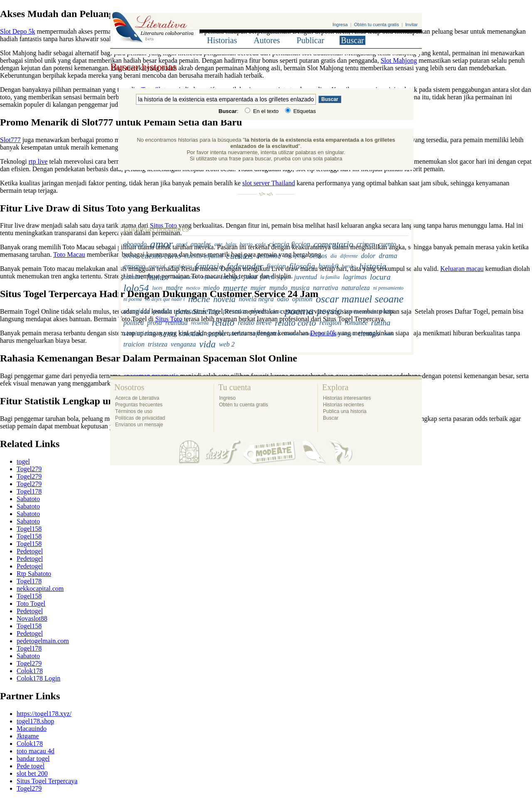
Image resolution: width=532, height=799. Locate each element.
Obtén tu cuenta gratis (377, 25)
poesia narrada (361, 311)
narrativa (325, 288)
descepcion (295, 256)
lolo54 (136, 288)
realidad (177, 323)
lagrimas (355, 277)
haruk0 (328, 266)
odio (283, 299)
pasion (163, 311)
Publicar (311, 40)
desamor (268, 256)
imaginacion (185, 277)
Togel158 (29, 529)
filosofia (302, 266)
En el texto (262, 111)
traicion (134, 344)
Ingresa (340, 25)
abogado (135, 244)
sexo (167, 333)
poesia (330, 311)
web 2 (227, 344)
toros (388, 334)
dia (334, 256)
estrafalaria (180, 266)
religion (330, 323)
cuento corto (161, 256)
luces (157, 288)
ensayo (134, 266)
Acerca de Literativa (137, 398)
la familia (330, 277)
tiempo (369, 333)
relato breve (255, 323)
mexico (193, 288)
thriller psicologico (336, 334)
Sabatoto (28, 499)
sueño (216, 333)
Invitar (411, 25)
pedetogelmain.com (43, 641)
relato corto (295, 323)
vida (207, 344)
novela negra (256, 299)
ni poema (133, 299)
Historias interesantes (347, 398)
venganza (183, 344)
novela (224, 299)
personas (235, 311)
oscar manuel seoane (360, 299)
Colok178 (30, 671)
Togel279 (29, 469)
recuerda (199, 323)
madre (174, 288)
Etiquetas (300, 111)
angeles (201, 244)
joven (267, 277)
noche (199, 299)
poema (299, 311)
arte (218, 244)
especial (157, 266)
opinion (302, 299)
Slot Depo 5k (17, 31)
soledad (191, 333)
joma (250, 277)
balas (231, 244)
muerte (235, 288)
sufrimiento (265, 333)
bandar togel (33, 758)
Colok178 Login (38, 678)
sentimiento (140, 333)
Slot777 (10, 140)
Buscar (352, 40)
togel (23, 461)
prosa (155, 323)
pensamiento (197, 311)
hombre (133, 277)
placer (259, 311)
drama (388, 256)
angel (182, 244)
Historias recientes (344, 405)
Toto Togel (31, 604)
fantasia (209, 266)
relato (223, 323)
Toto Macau (69, 254)
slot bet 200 (32, 773)
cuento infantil (203, 256)
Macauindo (32, 729)
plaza (276, 311)
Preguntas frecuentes (139, 405)
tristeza (158, 344)
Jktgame (28, 736)
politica (134, 323)
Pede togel (31, 766)
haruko (349, 266)
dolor (368, 256)
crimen (366, 244)
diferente (349, 256)
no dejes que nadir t (165, 299)
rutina (381, 323)
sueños (238, 333)
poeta (387, 311)
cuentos (239, 256)
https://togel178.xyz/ (44, 714)
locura (380, 277)
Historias (222, 40)
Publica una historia (345, 411)
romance (356, 323)
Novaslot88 (32, 618)
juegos (284, 277)
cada (261, 244)
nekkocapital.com (40, 589)
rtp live (38, 161)
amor (161, 244)
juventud (306, 277)
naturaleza (355, 288)
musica (300, 288)
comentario (333, 244)
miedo (211, 288)
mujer (258, 288)
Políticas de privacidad (140, 418)
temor (308, 334)
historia (373, 266)
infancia (209, 277)
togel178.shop (35, 721)
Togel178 (29, 491)
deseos (318, 256)
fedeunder (245, 266)
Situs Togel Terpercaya (47, 781)
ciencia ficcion (290, 244)
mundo (278, 288)
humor (158, 277)
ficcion (276, 266)
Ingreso (227, 398)
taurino (291, 334)
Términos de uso (134, 411)
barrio (246, 244)
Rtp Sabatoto (34, 574)
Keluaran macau (462, 269)
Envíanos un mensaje (139, 425)
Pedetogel (30, 551)
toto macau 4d (36, 751)
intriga (230, 277)
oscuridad (137, 311)
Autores (267, 40)
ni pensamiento (388, 288)
